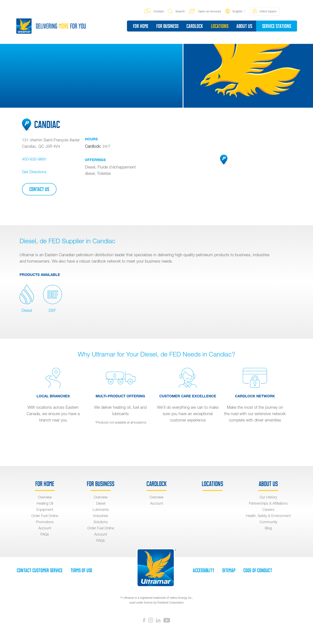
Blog (268, 528)
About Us (244, 26)
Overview (45, 497)
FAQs (45, 534)
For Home (141, 26)
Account (45, 528)
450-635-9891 (34, 159)
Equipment (45, 510)
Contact (154, 11)
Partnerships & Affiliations (268, 503)
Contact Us (39, 189)
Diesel (27, 299)
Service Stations (277, 26)
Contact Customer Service (40, 570)
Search (176, 11)
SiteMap (229, 570)
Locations (220, 26)
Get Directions (34, 172)
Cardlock (195, 26)
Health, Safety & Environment (268, 516)
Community (268, 522)
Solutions (101, 522)
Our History (268, 497)
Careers (268, 510)
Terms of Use (81, 570)
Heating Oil (45, 503)
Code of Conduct (258, 570)
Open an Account (205, 11)
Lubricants (101, 510)
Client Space (264, 11)
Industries (101, 516)
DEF (52, 299)
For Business (167, 26)
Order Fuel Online (45, 516)
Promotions (45, 522)
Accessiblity (204, 570)
